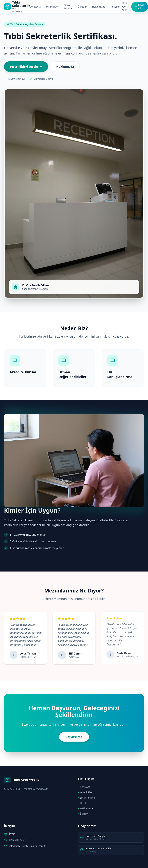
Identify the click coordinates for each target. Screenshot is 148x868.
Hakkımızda (99, 7)
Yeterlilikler (52, 7)
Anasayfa (36, 7)
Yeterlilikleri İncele (26, 67)
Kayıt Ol (139, 7)
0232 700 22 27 (17, 840)
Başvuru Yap (74, 737)
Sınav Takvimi (68, 7)
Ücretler (82, 7)
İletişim (115, 7)
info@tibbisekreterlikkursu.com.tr (27, 846)
